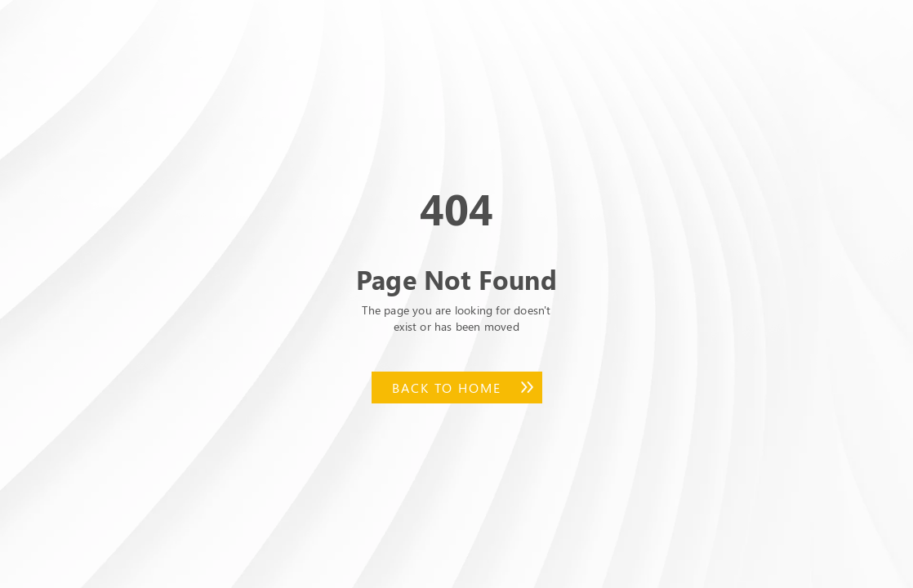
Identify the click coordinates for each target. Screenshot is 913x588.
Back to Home (447, 388)
